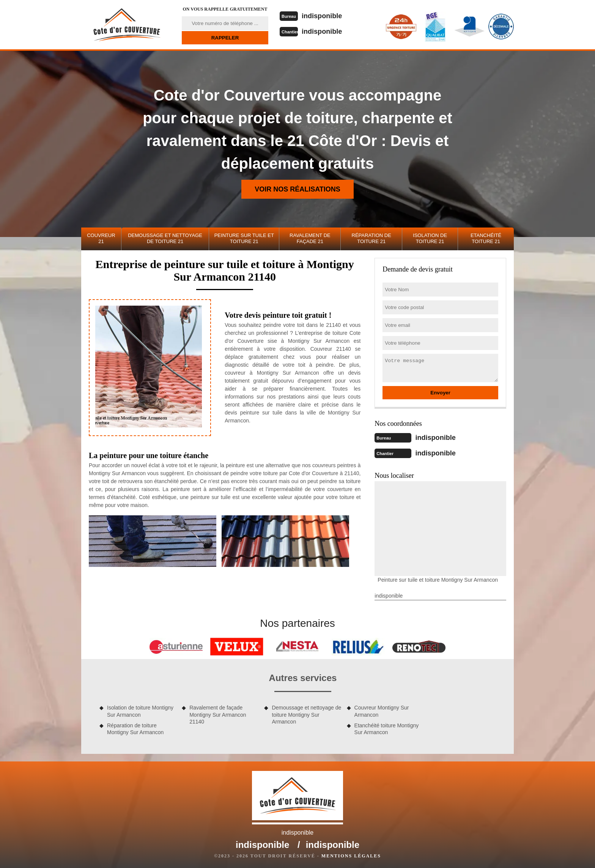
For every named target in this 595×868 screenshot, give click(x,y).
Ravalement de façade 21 (310, 238)
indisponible (325, 16)
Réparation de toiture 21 (371, 238)
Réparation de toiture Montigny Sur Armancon (135, 728)
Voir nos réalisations (297, 189)
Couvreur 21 (101, 238)
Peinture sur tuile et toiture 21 (244, 238)
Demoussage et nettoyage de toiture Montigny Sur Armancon (306, 714)
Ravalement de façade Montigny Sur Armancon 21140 (218, 714)
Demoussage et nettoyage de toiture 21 (165, 238)
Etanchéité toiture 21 (486, 238)
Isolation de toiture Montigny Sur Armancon (140, 710)
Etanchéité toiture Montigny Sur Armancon (387, 728)
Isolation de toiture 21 (430, 238)
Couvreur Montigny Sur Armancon (382, 710)
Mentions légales (351, 855)
